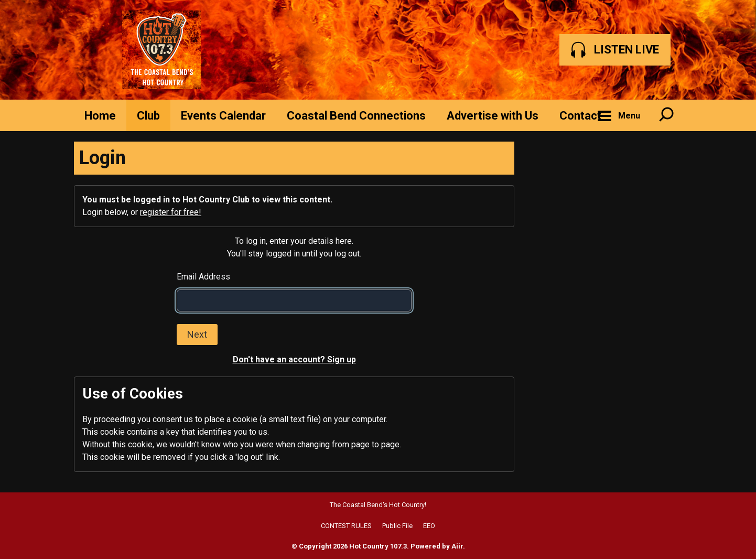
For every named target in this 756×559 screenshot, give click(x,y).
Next (197, 334)
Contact (580, 116)
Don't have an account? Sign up (294, 359)
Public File (397, 526)
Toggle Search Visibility (666, 115)
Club (148, 116)
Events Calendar (223, 116)
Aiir (457, 546)
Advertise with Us (493, 116)
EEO (429, 526)
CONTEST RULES (346, 526)
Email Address (203, 277)
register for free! (171, 212)
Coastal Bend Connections (356, 116)
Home (100, 116)
